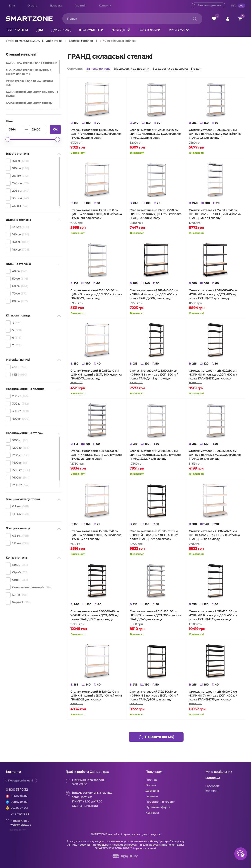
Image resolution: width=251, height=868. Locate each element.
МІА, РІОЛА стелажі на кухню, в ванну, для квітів (29, 72)
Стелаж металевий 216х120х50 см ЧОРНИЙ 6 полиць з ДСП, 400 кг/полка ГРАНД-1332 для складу (213, 375)
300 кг (17, 404)
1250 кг (18, 455)
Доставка (56, 5)
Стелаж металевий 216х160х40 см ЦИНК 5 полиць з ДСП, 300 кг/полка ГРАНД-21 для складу (96, 294)
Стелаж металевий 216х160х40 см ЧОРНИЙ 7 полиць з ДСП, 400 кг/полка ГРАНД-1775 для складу (213, 696)
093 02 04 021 (19, 808)
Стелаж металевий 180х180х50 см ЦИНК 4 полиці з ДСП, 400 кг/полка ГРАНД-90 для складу (96, 214)
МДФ (17, 375)
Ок (55, 129)
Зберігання (17, 30)
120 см (17, 227)
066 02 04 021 (20, 796)
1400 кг (17, 463)
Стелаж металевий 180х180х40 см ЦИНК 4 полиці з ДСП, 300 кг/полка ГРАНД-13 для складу (96, 375)
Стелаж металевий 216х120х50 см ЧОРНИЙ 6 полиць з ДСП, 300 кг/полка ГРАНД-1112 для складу (154, 375)
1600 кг (18, 478)
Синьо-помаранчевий (29, 587)
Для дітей (121, 30)
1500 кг (18, 470)
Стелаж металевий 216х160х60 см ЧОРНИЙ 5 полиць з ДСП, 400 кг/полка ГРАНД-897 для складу (154, 535)
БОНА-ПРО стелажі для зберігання (32, 63)
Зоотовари (150, 30)
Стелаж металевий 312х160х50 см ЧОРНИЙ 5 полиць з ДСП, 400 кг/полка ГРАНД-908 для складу (154, 696)
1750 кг (18, 485)
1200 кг (18, 448)
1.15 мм (18, 514)
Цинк (17, 595)
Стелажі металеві (81, 41)
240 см (18, 183)
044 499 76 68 (20, 814)
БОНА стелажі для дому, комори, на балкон (32, 94)
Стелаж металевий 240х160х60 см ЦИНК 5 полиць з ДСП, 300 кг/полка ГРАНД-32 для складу (156, 134)
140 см (17, 234)
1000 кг (17, 440)
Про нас (151, 780)
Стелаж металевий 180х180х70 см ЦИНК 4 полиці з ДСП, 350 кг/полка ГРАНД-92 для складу (96, 134)
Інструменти (91, 30)
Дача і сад (61, 30)
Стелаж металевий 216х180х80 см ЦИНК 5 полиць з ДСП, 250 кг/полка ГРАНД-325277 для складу (155, 455)
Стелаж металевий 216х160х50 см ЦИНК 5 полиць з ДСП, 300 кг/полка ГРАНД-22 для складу (215, 134)
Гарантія (80, 5)
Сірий (17, 572)
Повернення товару (160, 802)
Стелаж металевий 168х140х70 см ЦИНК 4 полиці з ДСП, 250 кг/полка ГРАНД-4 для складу (96, 535)
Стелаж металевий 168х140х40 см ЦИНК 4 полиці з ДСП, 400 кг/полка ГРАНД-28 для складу (96, 696)
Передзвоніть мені (20, 780)
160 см (18, 242)
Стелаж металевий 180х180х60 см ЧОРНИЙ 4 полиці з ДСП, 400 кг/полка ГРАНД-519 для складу (213, 294)
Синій (17, 580)
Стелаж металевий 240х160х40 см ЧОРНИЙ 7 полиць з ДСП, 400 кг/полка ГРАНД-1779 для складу (95, 615)
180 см (17, 168)
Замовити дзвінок (210, 5)
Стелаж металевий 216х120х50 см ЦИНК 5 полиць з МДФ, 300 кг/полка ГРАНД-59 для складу (215, 455)
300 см (18, 198)
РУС (234, 5)
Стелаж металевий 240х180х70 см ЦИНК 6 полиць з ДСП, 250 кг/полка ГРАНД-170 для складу (215, 214)
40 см (17, 271)
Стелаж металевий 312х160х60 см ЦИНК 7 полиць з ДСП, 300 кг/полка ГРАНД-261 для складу (96, 455)
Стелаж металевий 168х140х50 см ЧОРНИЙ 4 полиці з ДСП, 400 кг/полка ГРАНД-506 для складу (154, 294)
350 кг (17, 411)
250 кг (17, 396)
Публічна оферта (158, 807)
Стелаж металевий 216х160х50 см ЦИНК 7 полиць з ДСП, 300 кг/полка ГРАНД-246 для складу (156, 615)
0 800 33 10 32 (17, 790)
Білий (17, 565)
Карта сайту (18, 830)
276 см (18, 191)
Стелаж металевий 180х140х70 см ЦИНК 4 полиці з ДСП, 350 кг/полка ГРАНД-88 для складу (214, 535)
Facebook (212, 786)
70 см (17, 294)
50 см (17, 279)
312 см (17, 206)
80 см (17, 301)
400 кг (18, 419)
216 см (17, 176)
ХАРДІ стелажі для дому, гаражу (29, 103)
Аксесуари (179, 30)
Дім (40, 30)
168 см (17, 161)
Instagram (212, 790)
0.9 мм (17, 506)
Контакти (105, 5)
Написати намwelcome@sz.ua (19, 822)
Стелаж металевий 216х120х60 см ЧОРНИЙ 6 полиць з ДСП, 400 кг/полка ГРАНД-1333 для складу (213, 615)
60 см (17, 286)
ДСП (17, 367)
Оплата (32, 5)
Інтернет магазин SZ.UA (23, 41)
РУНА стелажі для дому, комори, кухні (30, 83)
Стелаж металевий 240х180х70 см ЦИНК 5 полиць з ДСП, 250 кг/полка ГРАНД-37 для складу (155, 214)
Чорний (19, 602)
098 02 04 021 (20, 802)
